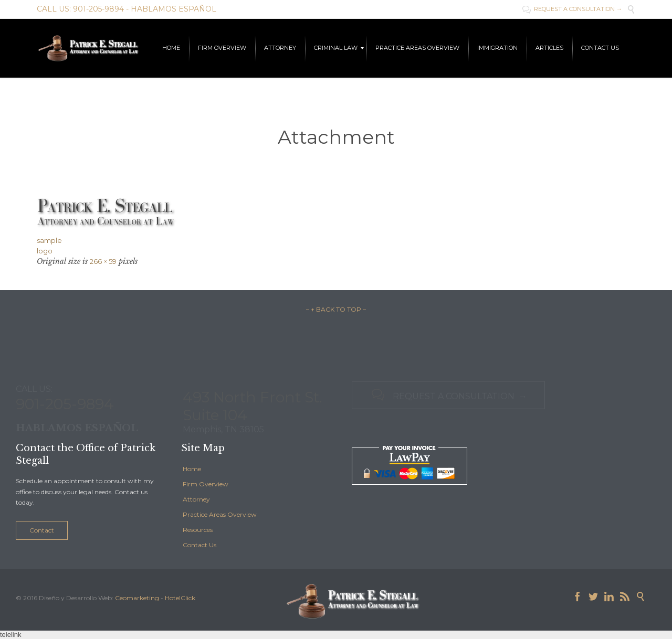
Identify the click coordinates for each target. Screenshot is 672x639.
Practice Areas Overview (220, 514)
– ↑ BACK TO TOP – (336, 309)
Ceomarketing (137, 598)
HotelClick (180, 598)
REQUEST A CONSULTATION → (572, 9)
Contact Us (199, 545)
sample (49, 240)
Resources (198, 530)
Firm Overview (206, 484)
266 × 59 (103, 261)
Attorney (196, 499)
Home (192, 469)
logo (45, 251)
